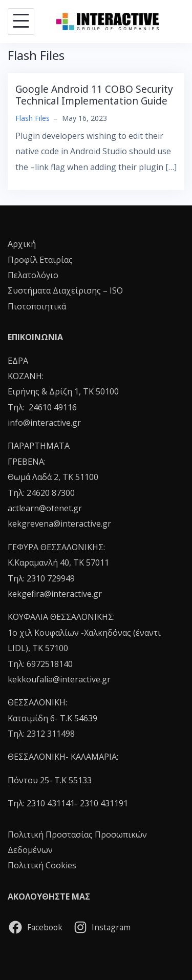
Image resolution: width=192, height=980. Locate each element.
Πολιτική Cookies (42, 865)
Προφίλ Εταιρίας (40, 260)
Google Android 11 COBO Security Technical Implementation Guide (94, 95)
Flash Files (33, 118)
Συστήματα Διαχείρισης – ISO (65, 290)
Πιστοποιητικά (37, 306)
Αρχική (22, 244)
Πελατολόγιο (33, 275)
